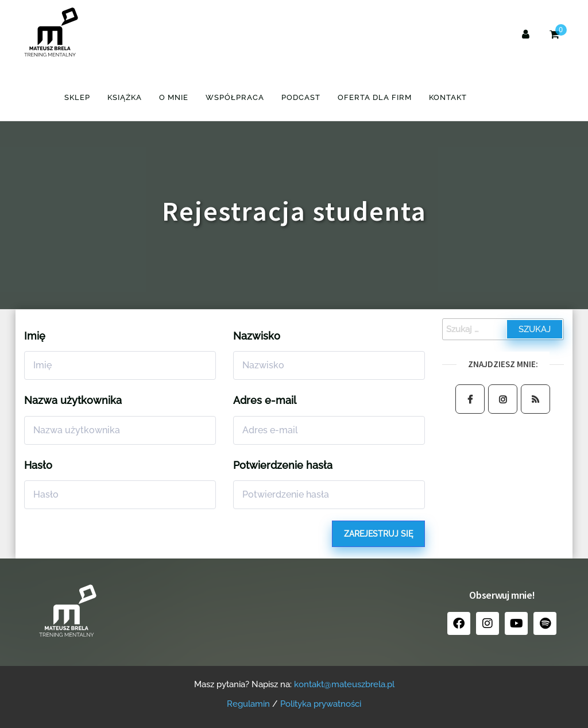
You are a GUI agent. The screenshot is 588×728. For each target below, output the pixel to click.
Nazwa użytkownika (73, 400)
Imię (35, 336)
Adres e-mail (265, 400)
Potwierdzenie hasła (283, 465)
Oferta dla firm (375, 97)
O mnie (174, 97)
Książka (125, 97)
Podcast (301, 97)
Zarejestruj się (378, 534)
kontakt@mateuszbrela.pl (344, 684)
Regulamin (248, 704)
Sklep (77, 97)
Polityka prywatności (321, 704)
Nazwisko (257, 336)
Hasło (38, 465)
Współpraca (235, 97)
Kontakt (448, 97)
